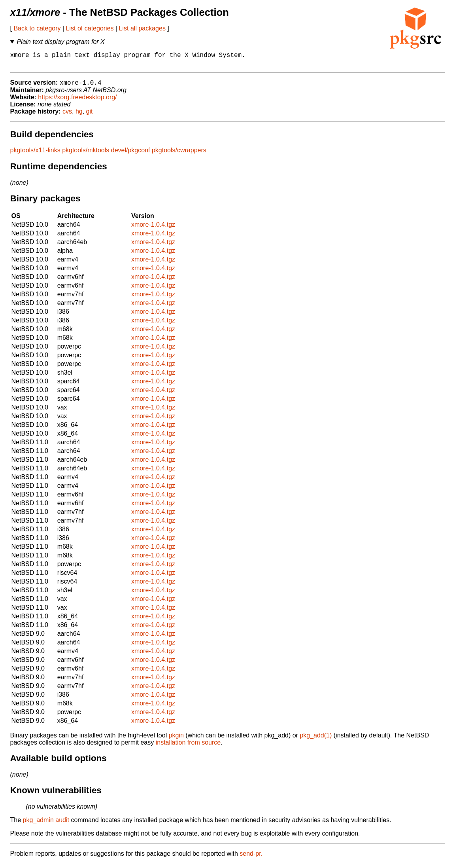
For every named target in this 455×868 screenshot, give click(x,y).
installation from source (188, 747)
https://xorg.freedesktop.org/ (77, 101)
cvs (67, 116)
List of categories (90, 28)
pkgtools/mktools (86, 154)
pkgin (176, 740)
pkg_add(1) (316, 740)
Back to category (37, 28)
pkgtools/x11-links (35, 154)
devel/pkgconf (131, 154)
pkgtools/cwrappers (179, 154)
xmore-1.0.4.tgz (153, 229)
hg (79, 116)
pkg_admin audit (46, 824)
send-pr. (251, 858)
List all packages (142, 28)
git (90, 116)
